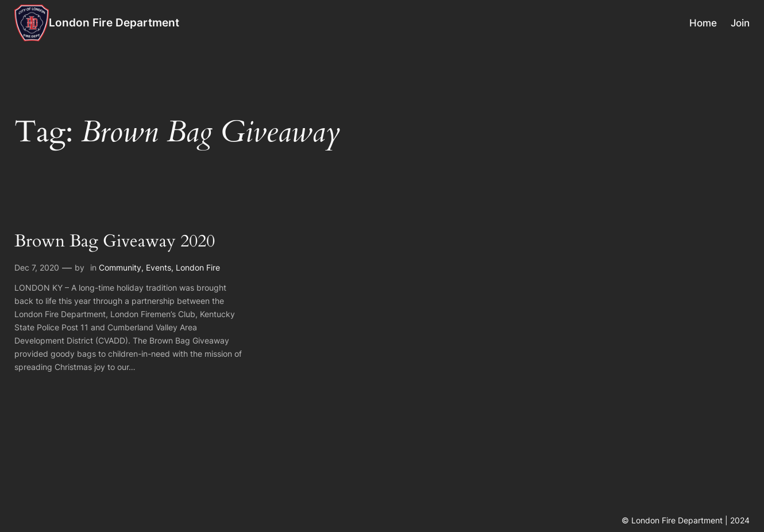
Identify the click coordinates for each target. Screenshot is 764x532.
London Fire (198, 267)
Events (159, 267)
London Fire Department (114, 22)
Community (120, 267)
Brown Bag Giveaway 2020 (115, 242)
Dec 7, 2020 (37, 267)
